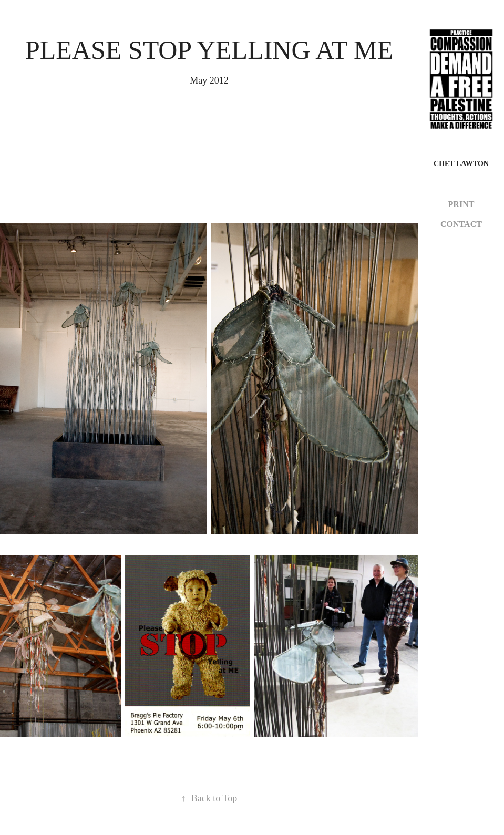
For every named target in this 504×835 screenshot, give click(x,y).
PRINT (461, 204)
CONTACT (461, 224)
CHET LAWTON (461, 164)
